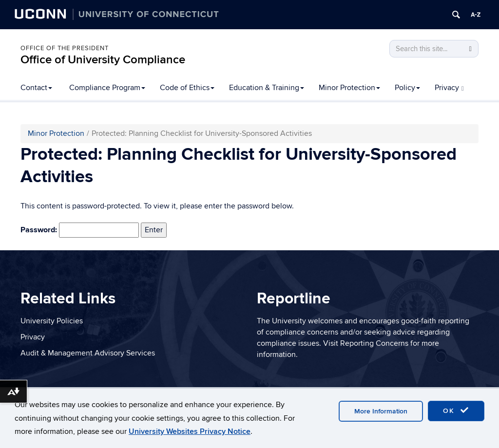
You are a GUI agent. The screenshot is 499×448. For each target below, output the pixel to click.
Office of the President (65, 48)
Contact (36, 88)
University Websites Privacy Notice (190, 431)
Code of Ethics (187, 88)
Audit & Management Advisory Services (88, 353)
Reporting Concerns (374, 343)
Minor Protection (349, 88)
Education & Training (267, 88)
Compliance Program (107, 88)
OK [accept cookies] (456, 411)
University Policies (52, 321)
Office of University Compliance (103, 60)
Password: (80, 230)
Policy (407, 88)
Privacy (449, 88)
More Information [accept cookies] (381, 411)
